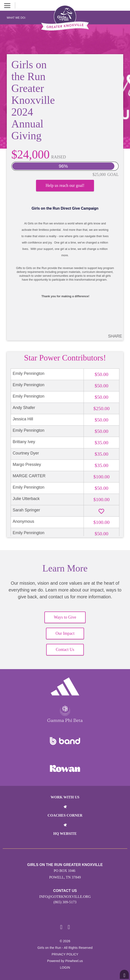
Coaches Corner (65, 815)
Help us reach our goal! (65, 185)
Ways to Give (65, 617)
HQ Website (65, 834)
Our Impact (65, 633)
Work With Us (65, 797)
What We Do (16, 18)
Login (65, 967)
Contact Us (65, 650)
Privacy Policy (65, 954)
